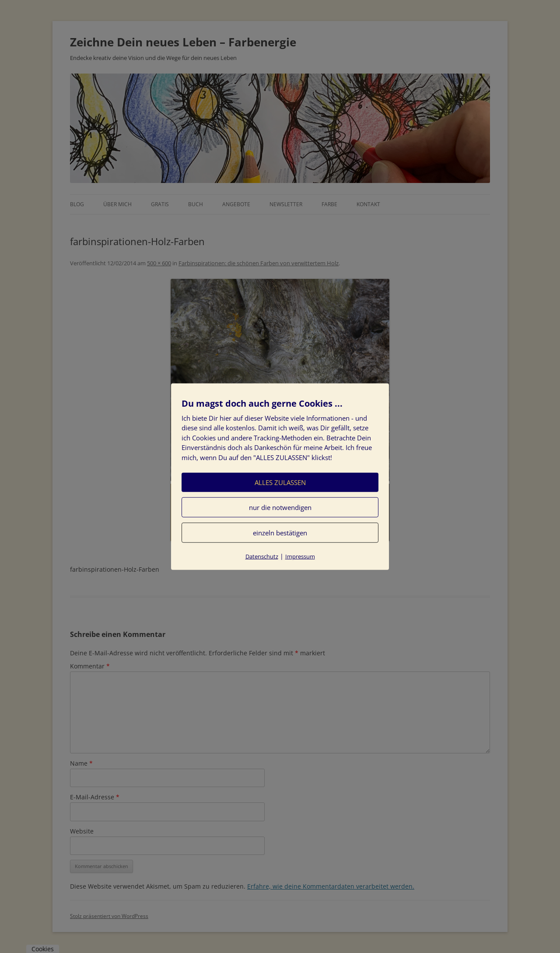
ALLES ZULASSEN (280, 482)
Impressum (300, 556)
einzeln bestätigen (280, 533)
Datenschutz (262, 556)
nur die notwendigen (280, 507)
